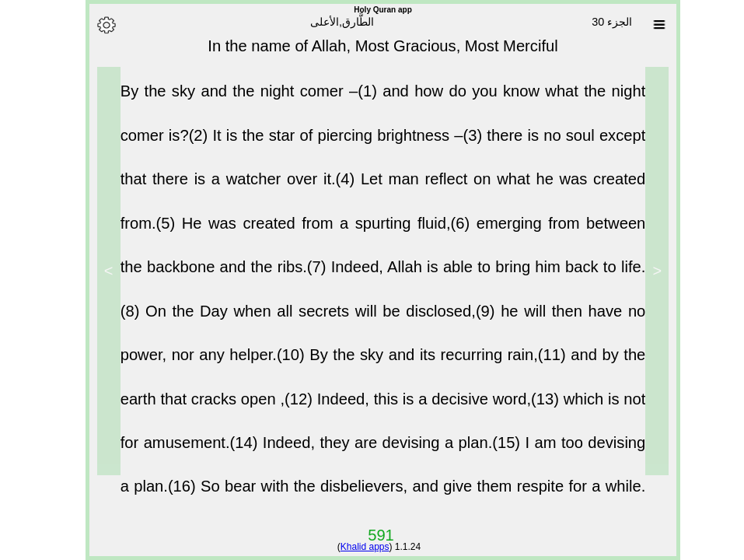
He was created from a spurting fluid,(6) (318, 233)
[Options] (96, 25)
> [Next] (98, 271)
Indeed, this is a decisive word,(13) (430, 409)
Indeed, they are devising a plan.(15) (383, 453)
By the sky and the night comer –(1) (241, 101)
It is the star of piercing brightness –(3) (339, 145)
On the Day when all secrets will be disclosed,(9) (312, 321)
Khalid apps (354, 547)
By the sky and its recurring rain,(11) (429, 365)
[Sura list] (648, 25)
